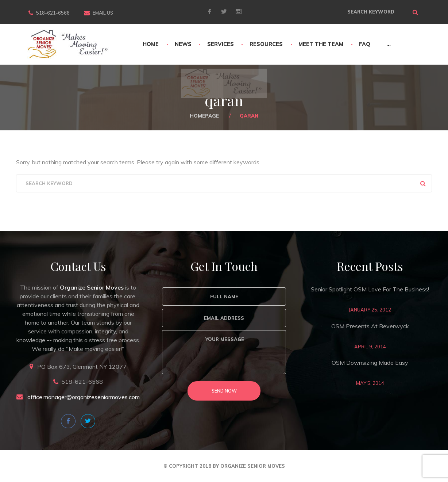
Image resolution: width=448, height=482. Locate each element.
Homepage (204, 116)
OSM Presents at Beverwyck (370, 326)
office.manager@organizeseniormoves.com (84, 397)
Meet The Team (321, 44)
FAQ (365, 44)
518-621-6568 (53, 13)
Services (221, 44)
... (389, 44)
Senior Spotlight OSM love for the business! (370, 289)
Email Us (103, 13)
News (183, 44)
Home (151, 44)
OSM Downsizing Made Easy (370, 363)
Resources (266, 44)
